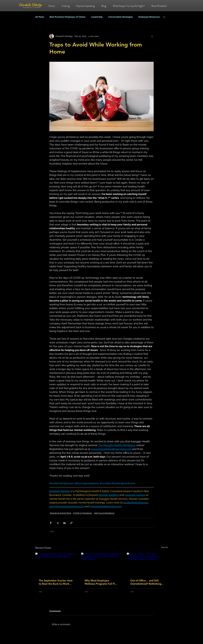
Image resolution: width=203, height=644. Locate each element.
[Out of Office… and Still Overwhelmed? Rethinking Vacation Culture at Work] (147, 564)
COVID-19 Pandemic (83, 513)
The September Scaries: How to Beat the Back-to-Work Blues (56, 582)
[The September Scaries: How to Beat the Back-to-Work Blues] (56, 564)
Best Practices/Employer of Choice (68, 17)
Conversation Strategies (121, 17)
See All (165, 547)
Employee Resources (149, 17)
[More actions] (152, 36)
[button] (164, 17)
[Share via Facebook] (51, 523)
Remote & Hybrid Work (60, 513)
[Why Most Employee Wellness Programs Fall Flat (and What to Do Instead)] (102, 564)
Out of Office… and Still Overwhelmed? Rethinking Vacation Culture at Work (146, 582)
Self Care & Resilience (104, 513)
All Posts (40, 17)
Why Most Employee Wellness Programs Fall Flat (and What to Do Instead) (101, 582)
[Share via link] (71, 523)
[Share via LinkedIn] (64, 523)
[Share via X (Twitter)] (58, 523)
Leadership (97, 17)
